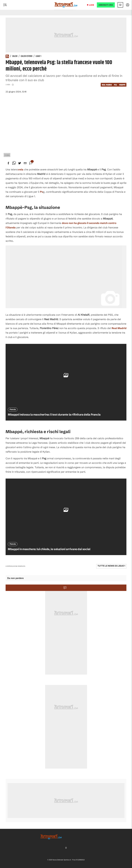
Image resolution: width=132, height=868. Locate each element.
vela (21, 169)
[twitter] (20, 163)
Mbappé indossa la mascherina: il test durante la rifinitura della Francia (54, 414)
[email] (25, 163)
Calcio (15, 56)
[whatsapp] (14, 163)
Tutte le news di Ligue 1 (111, 566)
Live (92, 5)
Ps (41, 192)
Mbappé (122, 85)
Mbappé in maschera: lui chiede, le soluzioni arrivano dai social (49, 549)
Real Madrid (107, 85)
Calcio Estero (27, 56)
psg (115, 85)
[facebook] (8, 163)
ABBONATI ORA (106, 5)
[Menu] (5, 5)
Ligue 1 (38, 56)
